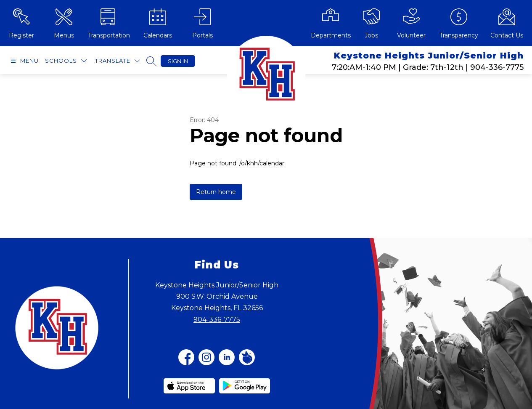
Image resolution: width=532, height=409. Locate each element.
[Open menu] (24, 61)
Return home (216, 192)
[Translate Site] (118, 61)
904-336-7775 (217, 320)
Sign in (178, 61)
